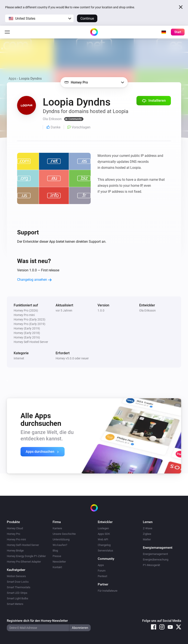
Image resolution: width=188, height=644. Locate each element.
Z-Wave (148, 528)
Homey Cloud (15, 528)
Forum (102, 571)
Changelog (104, 545)
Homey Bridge (15, 551)
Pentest (102, 576)
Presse (57, 556)
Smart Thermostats (19, 587)
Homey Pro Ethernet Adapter (24, 562)
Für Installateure (108, 591)
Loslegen (103, 528)
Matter (147, 539)
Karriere (57, 528)
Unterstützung (61, 539)
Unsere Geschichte (64, 534)
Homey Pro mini (16, 539)
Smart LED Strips (17, 593)
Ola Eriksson (147, 310)
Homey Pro (13, 534)
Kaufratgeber (16, 570)
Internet (19, 358)
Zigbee (147, 534)
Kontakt (57, 567)
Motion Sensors (16, 576)
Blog (55, 551)
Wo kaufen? (60, 545)
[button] (39, 18)
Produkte (13, 522)
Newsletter (59, 562)
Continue (87, 18)
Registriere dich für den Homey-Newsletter (37, 621)
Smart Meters (15, 604)
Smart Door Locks (18, 582)
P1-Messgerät (151, 565)
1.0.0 (101, 310)
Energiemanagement (155, 554)
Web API (103, 539)
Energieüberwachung (156, 559)
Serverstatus (105, 551)
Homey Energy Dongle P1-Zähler (26, 556)
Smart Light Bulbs (18, 598)
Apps (12, 79)
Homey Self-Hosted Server (23, 545)
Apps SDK (104, 534)
